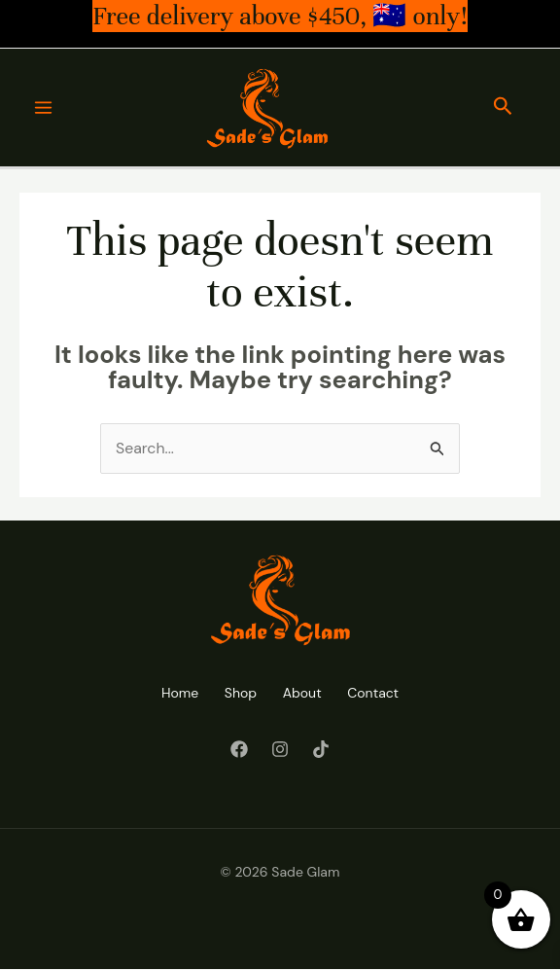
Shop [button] (238, 694)
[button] (503, 108)
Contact (381, 694)
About (304, 694)
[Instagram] (280, 749)
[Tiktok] (321, 749)
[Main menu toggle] (43, 108)
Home (172, 694)
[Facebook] (239, 749)
